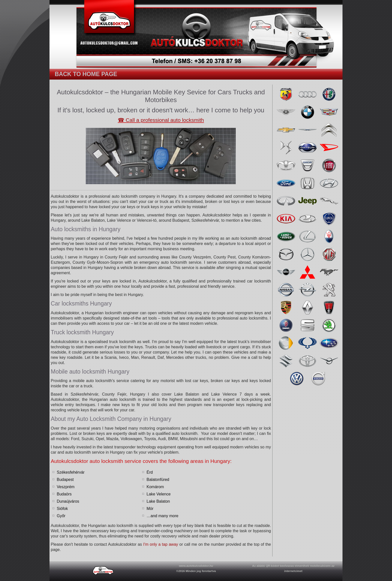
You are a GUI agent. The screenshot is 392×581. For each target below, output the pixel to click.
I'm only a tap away (161, 544)
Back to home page (86, 74)
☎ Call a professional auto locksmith (161, 120)
